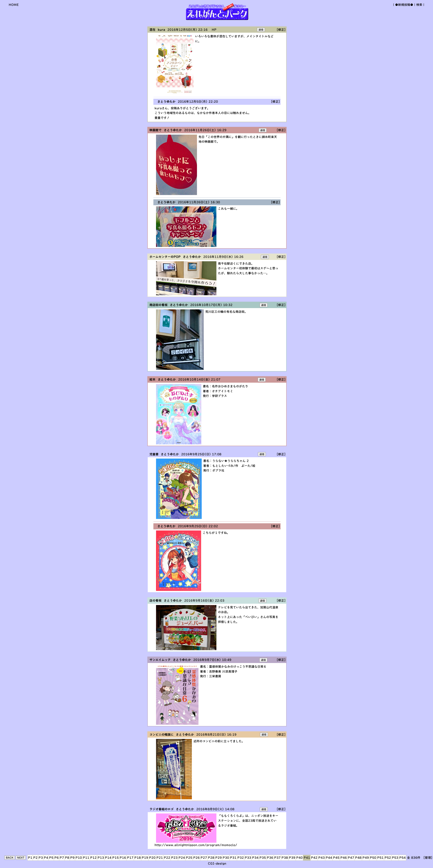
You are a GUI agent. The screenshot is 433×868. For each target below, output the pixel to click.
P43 (321, 858)
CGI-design (217, 863)
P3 (41, 858)
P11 (86, 858)
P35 (263, 858)
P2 (35, 858)
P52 (388, 858)
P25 (189, 858)
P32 (241, 858)
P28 (211, 858)
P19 (145, 858)
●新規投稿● (404, 5)
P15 (115, 858)
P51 (380, 858)
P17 (130, 858)
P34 (255, 858)
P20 (152, 858)
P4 (46, 858)
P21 (160, 858)
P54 (402, 858)
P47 (351, 858)
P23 (174, 858)
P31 (233, 858)
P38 (285, 858)
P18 (138, 858)
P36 (270, 858)
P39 (292, 858)
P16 (123, 858)
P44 (329, 858)
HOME (14, 5)
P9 (72, 858)
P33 (248, 858)
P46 (344, 858)
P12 (93, 858)
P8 (67, 858)
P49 (366, 858)
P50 (373, 858)
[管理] (428, 858)
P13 (101, 858)
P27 (204, 858)
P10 (79, 858)
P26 (196, 858)
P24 (182, 858)
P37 (277, 858)
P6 (57, 858)
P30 (226, 858)
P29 (218, 858)
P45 (336, 858)
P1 (30, 858)
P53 (395, 858)
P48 (358, 858)
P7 (62, 858)
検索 (419, 5)
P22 (167, 858)
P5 (51, 858)
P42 (314, 858)
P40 (299, 858)
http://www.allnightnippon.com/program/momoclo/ (196, 845)
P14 (108, 858)
